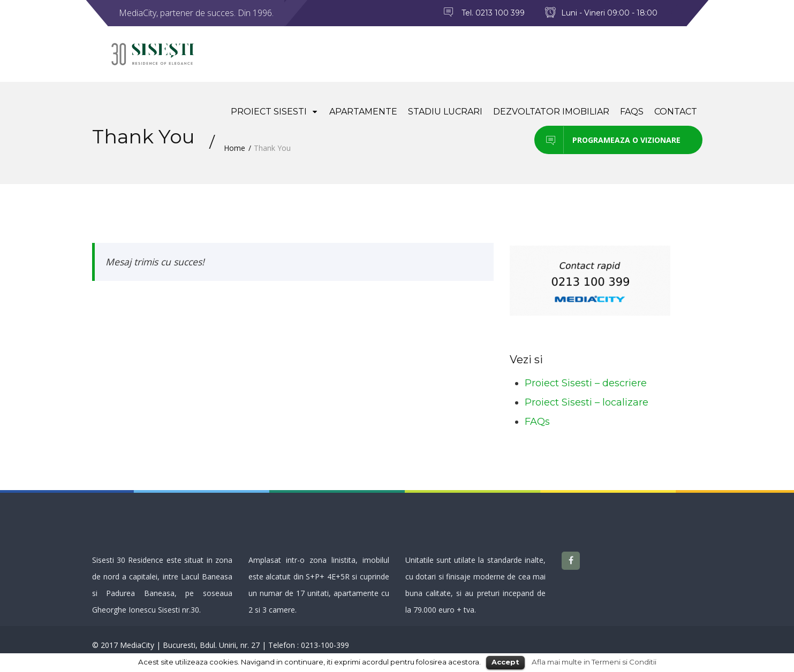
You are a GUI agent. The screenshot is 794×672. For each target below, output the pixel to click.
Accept (505, 662)
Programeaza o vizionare (608, 140)
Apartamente (363, 112)
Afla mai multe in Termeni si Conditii (594, 662)
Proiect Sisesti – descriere (586, 383)
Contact (676, 112)
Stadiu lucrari (445, 112)
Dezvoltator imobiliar (551, 112)
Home (235, 148)
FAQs (632, 112)
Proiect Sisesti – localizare (587, 402)
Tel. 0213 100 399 (493, 13)
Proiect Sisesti (275, 112)
